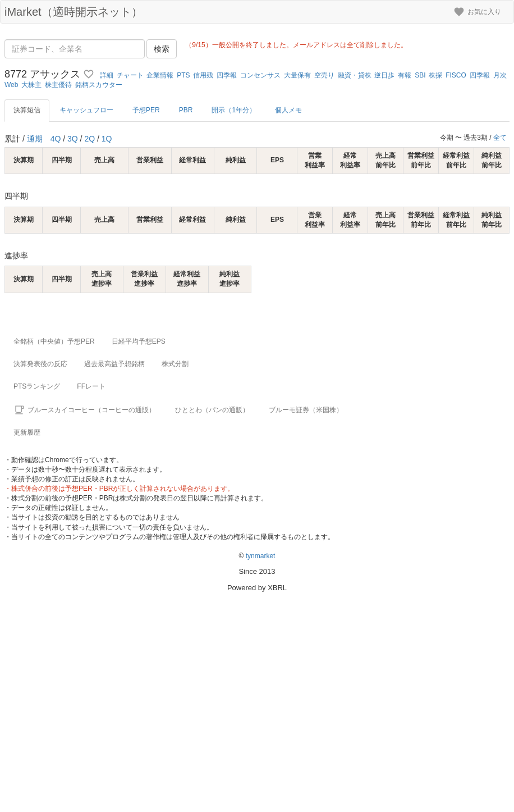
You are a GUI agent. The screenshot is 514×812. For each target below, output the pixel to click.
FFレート (91, 386)
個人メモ (288, 110)
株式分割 (175, 364)
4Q (56, 139)
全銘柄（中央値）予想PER (54, 341)
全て (500, 138)
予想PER (146, 110)
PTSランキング (37, 386)
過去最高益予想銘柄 (114, 364)
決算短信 (27, 110)
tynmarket (261, 556)
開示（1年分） (234, 110)
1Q (107, 139)
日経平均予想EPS (139, 341)
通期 (35, 139)
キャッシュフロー (86, 110)
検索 (162, 49)
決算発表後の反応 (40, 364)
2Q (90, 139)
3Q (73, 139)
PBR (186, 110)
